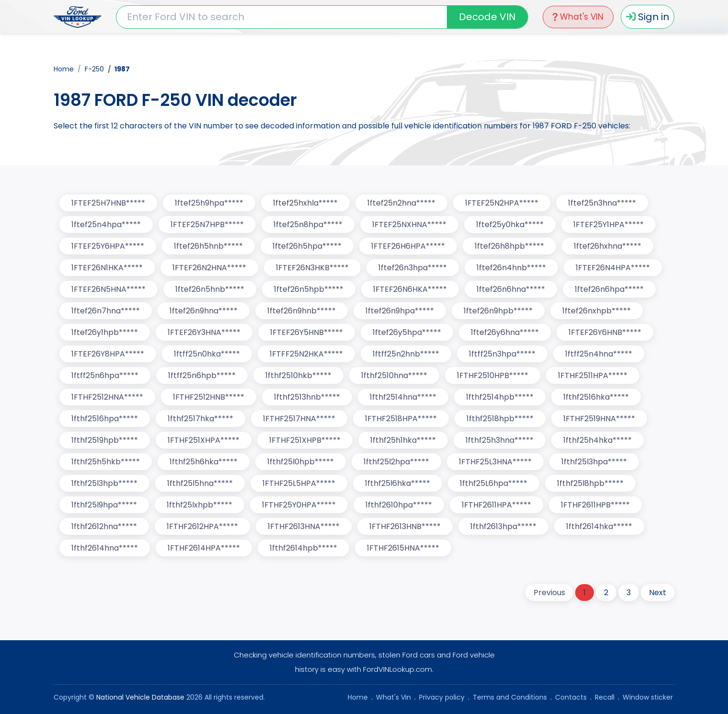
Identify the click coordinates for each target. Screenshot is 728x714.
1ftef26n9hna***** (204, 311)
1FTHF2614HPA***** (204, 548)
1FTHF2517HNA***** (299, 419)
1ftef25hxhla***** (305, 203)
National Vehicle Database (140, 697)
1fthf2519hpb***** (105, 440)
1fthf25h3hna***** (500, 440)
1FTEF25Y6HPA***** (108, 246)
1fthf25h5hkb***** (106, 462)
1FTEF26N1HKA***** (107, 268)
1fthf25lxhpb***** (199, 505)
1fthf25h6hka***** (204, 462)
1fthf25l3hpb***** (104, 483)
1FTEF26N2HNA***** (209, 268)
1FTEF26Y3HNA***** (204, 332)
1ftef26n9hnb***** (301, 311)
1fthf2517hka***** (200, 419)
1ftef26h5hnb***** (208, 246)
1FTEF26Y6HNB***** (605, 332)
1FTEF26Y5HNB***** (307, 332)
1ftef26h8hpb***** (509, 246)
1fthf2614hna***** (105, 548)
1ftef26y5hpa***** (407, 332)
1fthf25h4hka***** (597, 440)
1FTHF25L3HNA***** (495, 462)
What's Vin (393, 697)
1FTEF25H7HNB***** (108, 203)
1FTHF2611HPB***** (595, 505)
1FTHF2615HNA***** (403, 548)
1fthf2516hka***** (596, 397)
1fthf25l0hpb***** (301, 462)
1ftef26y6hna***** (505, 332)
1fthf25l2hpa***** (396, 462)
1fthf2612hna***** (104, 526)
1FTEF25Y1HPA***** (609, 225)
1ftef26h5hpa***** (307, 246)
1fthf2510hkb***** (298, 375)
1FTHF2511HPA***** (593, 375)
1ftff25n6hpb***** (202, 375)
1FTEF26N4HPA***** (613, 268)
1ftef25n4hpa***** (106, 225)
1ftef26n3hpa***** (413, 268)
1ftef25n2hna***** (401, 203)
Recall (605, 697)
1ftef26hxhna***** (608, 246)
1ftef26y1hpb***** (105, 332)
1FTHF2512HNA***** (107, 397)
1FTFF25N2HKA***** (306, 354)
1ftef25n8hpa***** (308, 225)
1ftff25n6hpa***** (105, 375)
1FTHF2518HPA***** (401, 419)
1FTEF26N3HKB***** (312, 268)
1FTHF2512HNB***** (209, 397)
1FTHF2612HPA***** (202, 526)
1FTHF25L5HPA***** (299, 483)
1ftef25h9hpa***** (209, 203)
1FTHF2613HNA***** (304, 526)
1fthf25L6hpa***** (494, 483)
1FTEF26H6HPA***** (408, 246)
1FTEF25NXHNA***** (409, 225)
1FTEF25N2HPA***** (502, 203)
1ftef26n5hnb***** (210, 289)
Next (658, 593)
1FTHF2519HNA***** (599, 419)
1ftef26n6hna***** (511, 289)
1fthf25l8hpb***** (590, 483)
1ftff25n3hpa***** (502, 354)
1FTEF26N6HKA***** (410, 289)
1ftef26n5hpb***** (309, 289)
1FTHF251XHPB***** (305, 440)
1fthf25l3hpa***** (594, 462)
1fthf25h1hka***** (403, 440)
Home (64, 69)
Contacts (571, 697)
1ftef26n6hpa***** (609, 289)
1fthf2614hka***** (599, 526)
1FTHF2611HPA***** (496, 505)
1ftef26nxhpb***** (597, 311)
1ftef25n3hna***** (602, 203)
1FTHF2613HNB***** (405, 526)
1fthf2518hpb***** (500, 419)
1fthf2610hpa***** (399, 505)
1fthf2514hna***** (403, 397)
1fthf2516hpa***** (105, 419)
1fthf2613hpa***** (503, 526)
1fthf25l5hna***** (200, 483)
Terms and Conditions (510, 697)
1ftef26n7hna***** (106, 311)
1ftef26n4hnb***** (511, 268)
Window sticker (648, 697)
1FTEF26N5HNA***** (108, 289)
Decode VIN (487, 17)
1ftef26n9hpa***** (400, 311)
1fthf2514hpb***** (500, 397)
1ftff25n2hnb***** (406, 354)
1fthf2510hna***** (394, 375)
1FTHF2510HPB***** (493, 375)
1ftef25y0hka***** (510, 225)
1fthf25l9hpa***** (104, 505)
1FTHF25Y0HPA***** (299, 505)
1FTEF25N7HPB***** (207, 225)
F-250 (94, 69)
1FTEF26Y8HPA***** (108, 354)
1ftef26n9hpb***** (498, 311)
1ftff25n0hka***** (207, 354)
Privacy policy (442, 697)
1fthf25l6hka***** (398, 483)
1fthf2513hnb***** (307, 397)
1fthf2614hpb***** (303, 548)
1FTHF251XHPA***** (204, 440)
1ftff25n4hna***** (599, 354)
